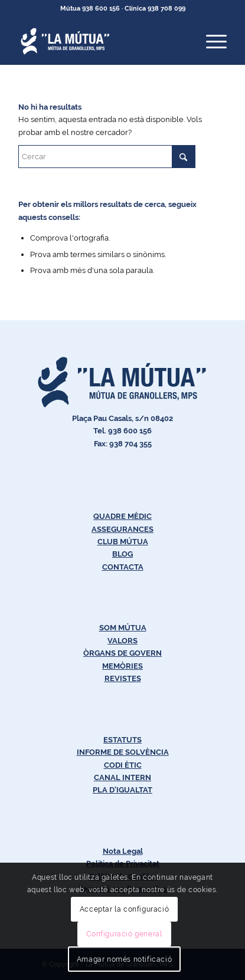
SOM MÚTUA (123, 628)
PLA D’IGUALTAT (122, 790)
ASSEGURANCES (122, 529)
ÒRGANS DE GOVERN (122, 653)
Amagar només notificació (124, 959)
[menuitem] (210, 41)
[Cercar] (107, 157)
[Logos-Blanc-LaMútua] (102, 41)
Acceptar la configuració (124, 909)
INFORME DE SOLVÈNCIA (123, 752)
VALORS (122, 641)
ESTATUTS (122, 740)
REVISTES (123, 678)
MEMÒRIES (122, 666)
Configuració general (124, 934)
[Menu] (210, 41)
